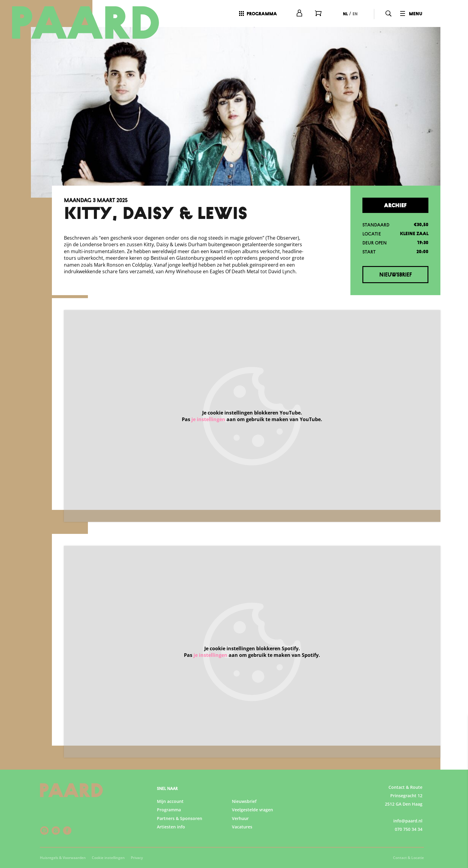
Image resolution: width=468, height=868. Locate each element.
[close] (459, 726)
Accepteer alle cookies (417, 839)
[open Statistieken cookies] (458, 800)
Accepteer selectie (417, 857)
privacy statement (393, 761)
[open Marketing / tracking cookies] (458, 818)
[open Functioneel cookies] (458, 782)
